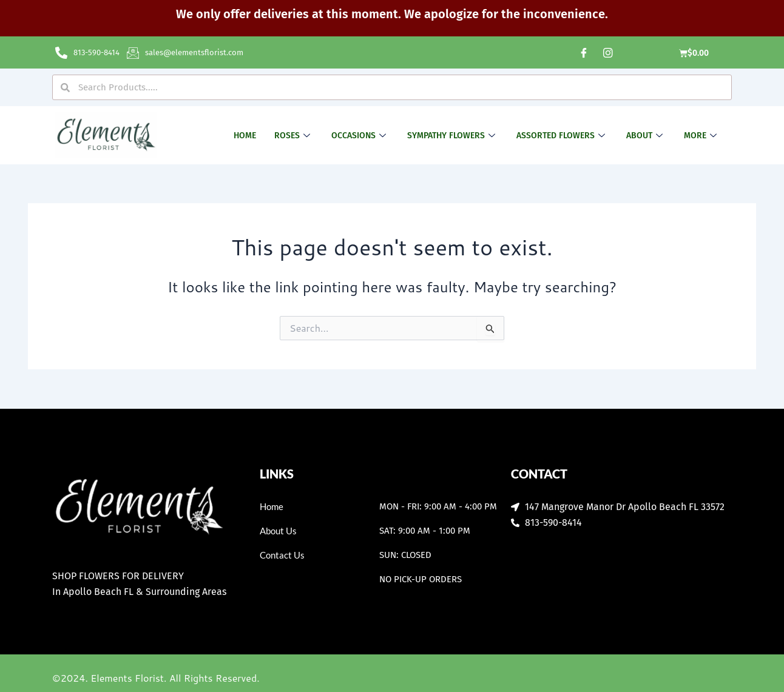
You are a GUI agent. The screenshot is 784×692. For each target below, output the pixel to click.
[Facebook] (584, 53)
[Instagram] (608, 53)
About (646, 136)
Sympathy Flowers (453, 136)
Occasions (360, 136)
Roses (294, 136)
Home (245, 136)
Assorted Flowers (562, 136)
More (702, 136)
